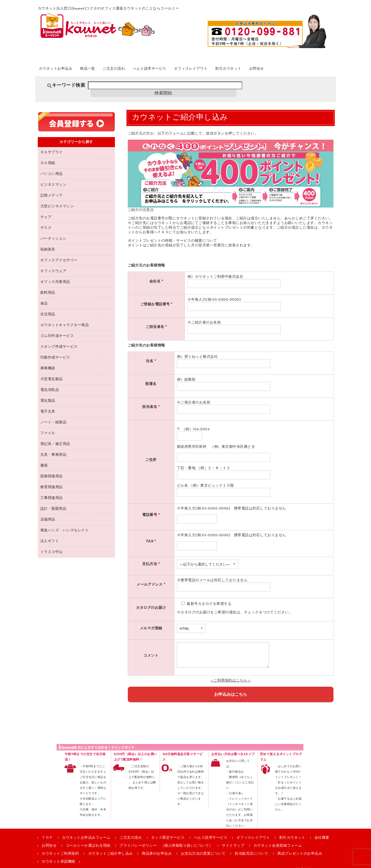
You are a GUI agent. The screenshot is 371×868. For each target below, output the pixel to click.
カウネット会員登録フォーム (278, 839)
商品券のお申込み (157, 847)
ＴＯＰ (47, 831)
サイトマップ (233, 839)
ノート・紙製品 (53, 415)
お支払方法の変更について (203, 847)
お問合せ (305, 69)
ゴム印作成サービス (57, 329)
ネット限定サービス (168, 831)
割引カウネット (271, 69)
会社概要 (322, 831)
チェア (46, 210)
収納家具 (48, 243)
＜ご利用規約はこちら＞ (231, 674)
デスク (46, 221)
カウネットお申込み (62, 69)
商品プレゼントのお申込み (300, 847)
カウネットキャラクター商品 (65, 318)
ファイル (48, 426)
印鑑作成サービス (55, 351)
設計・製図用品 (53, 502)
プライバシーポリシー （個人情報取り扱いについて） (166, 839)
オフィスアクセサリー (59, 253)
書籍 (44, 459)
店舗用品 (48, 513)
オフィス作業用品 (55, 275)
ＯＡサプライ (52, 145)
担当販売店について (252, 847)
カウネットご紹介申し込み (111, 847)
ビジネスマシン (53, 178)
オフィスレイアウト (226, 69)
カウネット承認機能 (58, 855)
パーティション (53, 232)
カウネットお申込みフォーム (86, 831)
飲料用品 (48, 286)
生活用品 (48, 307)
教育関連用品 (52, 480)
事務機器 (48, 361)
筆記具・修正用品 (55, 437)
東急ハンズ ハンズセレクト (65, 524)
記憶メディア (52, 189)
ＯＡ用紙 (48, 156)
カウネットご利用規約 (60, 847)
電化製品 (48, 394)
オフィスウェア (53, 264)
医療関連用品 (52, 469)
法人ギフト (50, 534)
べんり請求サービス (176, 69)
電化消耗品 (50, 383)
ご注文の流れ (133, 69)
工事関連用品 (52, 491)
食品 (44, 297)
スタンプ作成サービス (59, 340)
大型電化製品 (52, 372)
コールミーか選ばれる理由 (88, 839)
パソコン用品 (52, 167)
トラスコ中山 (52, 545)
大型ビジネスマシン (57, 199)
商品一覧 (101, 69)
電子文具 (48, 405)
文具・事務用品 (53, 448)
